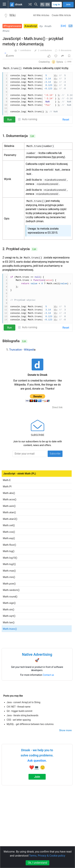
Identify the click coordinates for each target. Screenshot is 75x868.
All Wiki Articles (41, 15)
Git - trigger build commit (19, 711)
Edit (32, 136)
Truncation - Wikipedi (22, 350)
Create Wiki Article (61, 15)
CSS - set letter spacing (19, 720)
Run (9, 120)
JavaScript (31, 26)
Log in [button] (57, 5)
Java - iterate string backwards (22, 715)
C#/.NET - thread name (19, 707)
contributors (26, 50)
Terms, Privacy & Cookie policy (47, 856)
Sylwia (60, 62)
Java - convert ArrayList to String (23, 702)
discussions (66, 50)
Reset (66, 120)
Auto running (30, 119)
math (49, 26)
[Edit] (63, 26)
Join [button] (68, 5)
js (42, 26)
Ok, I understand (37, 863)
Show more (65, 730)
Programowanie (13, 26)
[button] (30, 4)
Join (37, 777)
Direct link (57, 407)
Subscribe (55, 454)
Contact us (48, 675)
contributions (46, 50)
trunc (7, 31)
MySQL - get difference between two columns (30, 724)
